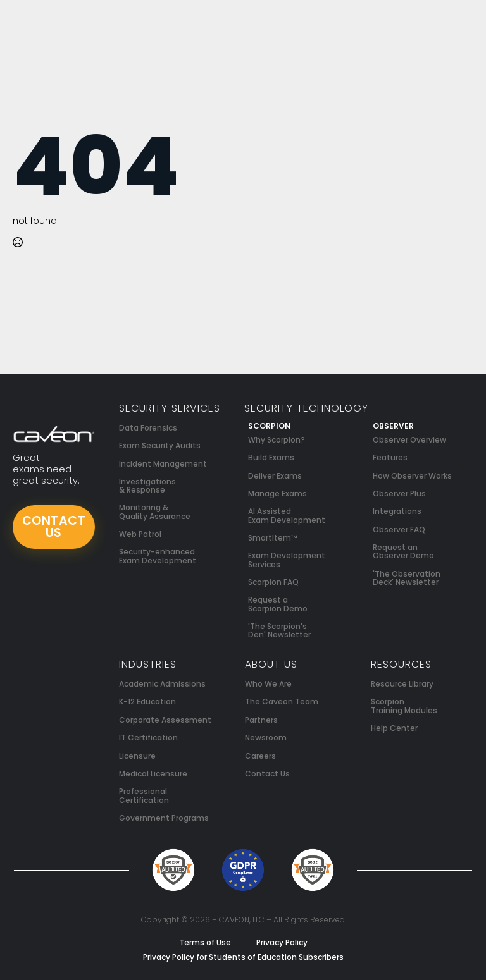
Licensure (137, 756)
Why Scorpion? (277, 440)
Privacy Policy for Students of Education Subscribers (243, 957)
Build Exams (271, 457)
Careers (260, 756)
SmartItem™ (273, 538)
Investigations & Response (147, 486)
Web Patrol (140, 534)
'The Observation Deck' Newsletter (407, 578)
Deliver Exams (275, 476)
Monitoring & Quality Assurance (155, 511)
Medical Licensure (153, 774)
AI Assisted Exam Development (287, 515)
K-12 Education (147, 701)
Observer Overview (409, 440)
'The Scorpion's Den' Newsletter (279, 630)
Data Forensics (148, 428)
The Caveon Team (282, 701)
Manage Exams (277, 493)
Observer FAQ (399, 530)
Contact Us (267, 774)
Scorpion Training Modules (404, 706)
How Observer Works (412, 476)
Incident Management (163, 464)
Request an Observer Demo (403, 551)
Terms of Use (205, 942)
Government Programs (164, 818)
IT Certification (148, 738)
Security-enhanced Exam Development (158, 556)
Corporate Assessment (165, 720)
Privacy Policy (282, 942)
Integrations (397, 511)
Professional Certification (144, 795)
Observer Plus (399, 493)
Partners (261, 720)
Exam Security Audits (160, 445)
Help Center (394, 728)
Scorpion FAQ (273, 582)
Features (390, 457)
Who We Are (268, 684)
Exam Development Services (287, 560)
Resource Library (402, 684)
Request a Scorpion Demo (278, 604)
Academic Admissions (162, 684)
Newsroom (266, 738)
